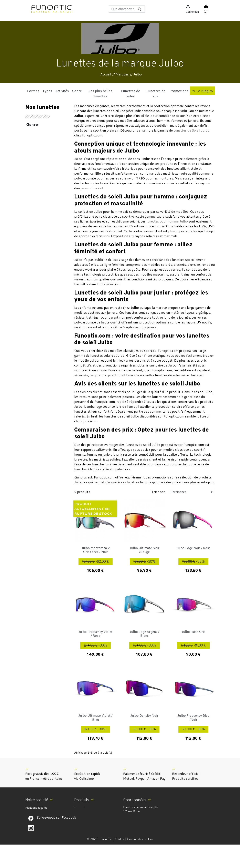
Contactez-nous (36, 832)
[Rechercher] (127, 9)
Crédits (119, 862)
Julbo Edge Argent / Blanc (144, 633)
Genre (32, 124)
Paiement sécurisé (37, 822)
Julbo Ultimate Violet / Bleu (95, 717)
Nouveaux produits (86, 813)
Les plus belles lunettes (40, 160)
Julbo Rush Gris (193, 632)
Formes (34, 177)
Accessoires (38, 137)
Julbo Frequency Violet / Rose (95, 633)
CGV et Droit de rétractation (44, 813)
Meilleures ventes (86, 817)
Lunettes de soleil (43, 151)
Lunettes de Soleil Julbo (191, 130)
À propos (31, 817)
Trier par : (159, 492)
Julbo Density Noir (144, 715)
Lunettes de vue (42, 170)
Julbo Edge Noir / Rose (193, 548)
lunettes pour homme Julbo (167, 221)
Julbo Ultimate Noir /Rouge (144, 550)
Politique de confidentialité (43, 827)
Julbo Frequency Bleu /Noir (193, 717)
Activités (35, 131)
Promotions (82, 808)
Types (32, 144)
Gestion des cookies (140, 862)
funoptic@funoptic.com (138, 833)
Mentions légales (36, 808)
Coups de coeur (41, 183)
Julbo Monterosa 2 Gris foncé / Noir (96, 550)
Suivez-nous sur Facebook (31, 842)
